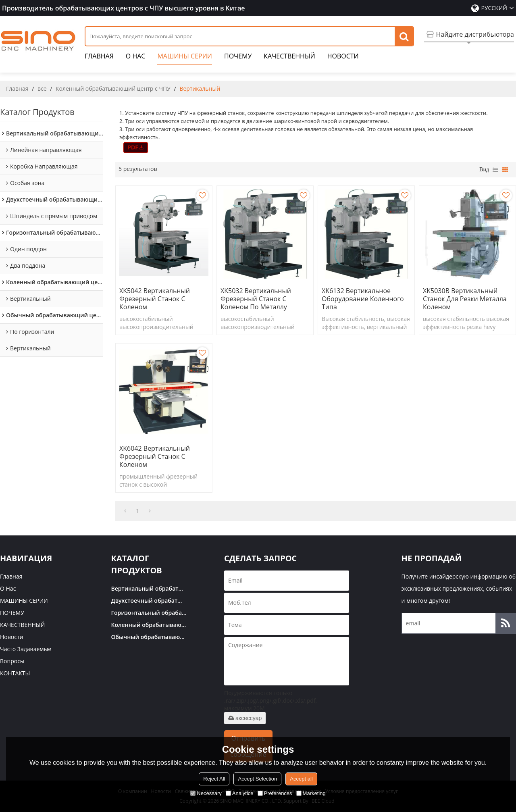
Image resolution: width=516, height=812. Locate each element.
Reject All (214, 779)
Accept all (301, 779)
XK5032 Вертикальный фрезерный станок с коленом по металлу (256, 299)
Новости (343, 58)
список (495, 170)
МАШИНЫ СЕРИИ (185, 58)
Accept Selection (257, 779)
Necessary (206, 793)
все (42, 88)
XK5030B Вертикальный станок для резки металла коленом (465, 299)
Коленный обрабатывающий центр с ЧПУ (113, 88)
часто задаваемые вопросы (26, 655)
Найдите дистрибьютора (475, 34)
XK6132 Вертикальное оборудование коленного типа (363, 299)
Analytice (240, 793)
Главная (99, 58)
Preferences (275, 793)
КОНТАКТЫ (15, 673)
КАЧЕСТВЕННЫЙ (289, 58)
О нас (136, 58)
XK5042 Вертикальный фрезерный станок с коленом (155, 299)
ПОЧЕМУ (238, 58)
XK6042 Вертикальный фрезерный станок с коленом (155, 456)
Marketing (311, 793)
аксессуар (245, 718)
